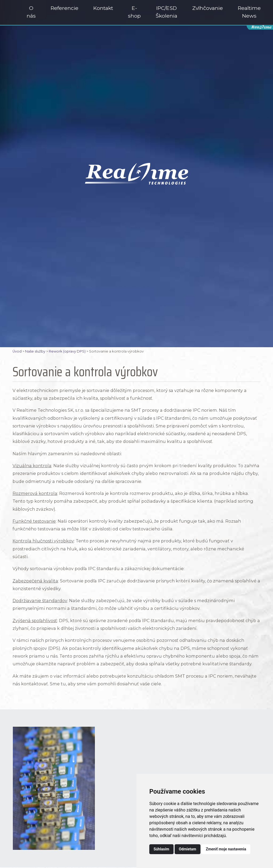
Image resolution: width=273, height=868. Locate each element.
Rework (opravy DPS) (67, 351)
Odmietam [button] (188, 849)
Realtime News (249, 12)
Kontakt (103, 8)
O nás (31, 12)
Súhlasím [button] (161, 849)
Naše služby (35, 351)
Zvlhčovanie (208, 8)
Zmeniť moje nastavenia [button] (226, 849)
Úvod (17, 351)
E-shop (134, 12)
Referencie (65, 8)
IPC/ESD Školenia (166, 12)
